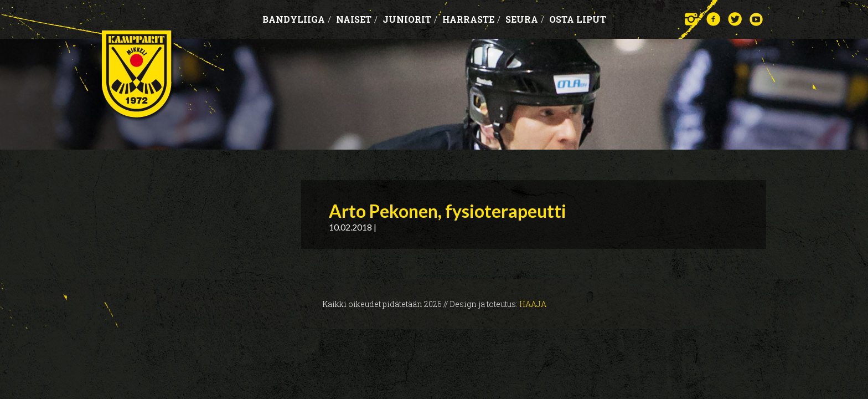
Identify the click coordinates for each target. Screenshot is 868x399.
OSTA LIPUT (578, 19)
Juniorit (410, 19)
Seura (525, 19)
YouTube (756, 19)
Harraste (471, 19)
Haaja (533, 304)
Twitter (735, 19)
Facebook (713, 19)
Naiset (357, 19)
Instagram (692, 19)
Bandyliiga (297, 19)
